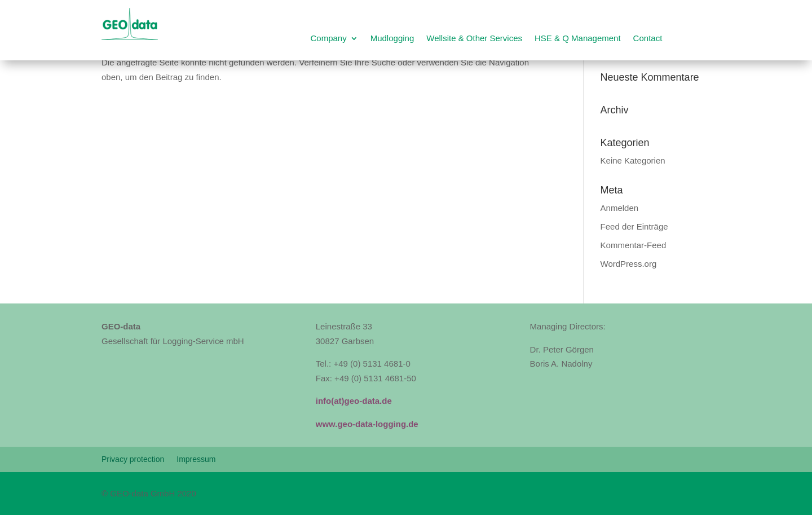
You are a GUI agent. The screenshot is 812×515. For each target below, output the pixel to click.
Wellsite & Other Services (474, 39)
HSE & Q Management (578, 39)
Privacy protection (133, 459)
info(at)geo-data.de (354, 401)
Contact (648, 39)
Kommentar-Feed (634, 245)
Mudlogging (392, 39)
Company (328, 39)
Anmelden (620, 208)
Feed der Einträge (634, 226)
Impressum (196, 459)
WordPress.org (629, 264)
